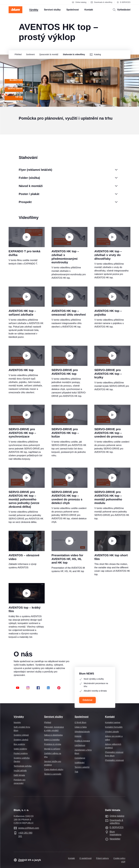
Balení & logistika (52, 740)
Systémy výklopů (21, 735)
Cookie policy (119, 858)
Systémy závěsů (21, 740)
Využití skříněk (20, 771)
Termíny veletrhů (82, 767)
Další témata (19, 775)
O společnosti (86, 858)
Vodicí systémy (20, 749)
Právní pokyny (103, 858)
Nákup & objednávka (53, 735)
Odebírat (87, 700)
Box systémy (19, 744)
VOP (123, 862)
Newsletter (115, 839)
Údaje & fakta (81, 727)
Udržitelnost (80, 745)
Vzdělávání (80, 763)
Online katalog (79, 2)
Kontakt (110, 717)
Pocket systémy (21, 753)
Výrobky (19, 717)
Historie (78, 736)
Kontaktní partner (113, 722)
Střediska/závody (82, 732)
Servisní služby (53, 717)
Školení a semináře (53, 774)
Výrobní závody (112, 732)
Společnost (82, 717)
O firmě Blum (80, 722)
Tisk (76, 772)
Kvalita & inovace (82, 741)
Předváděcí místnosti (114, 760)
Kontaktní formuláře (114, 727)
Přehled (48, 722)
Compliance (80, 758)
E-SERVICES (124, 2)
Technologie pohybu (23, 766)
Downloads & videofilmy (101, 2)
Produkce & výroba (53, 744)
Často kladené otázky (54, 769)
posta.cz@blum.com (29, 828)
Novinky (17, 722)
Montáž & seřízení (52, 749)
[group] (17, 55)
